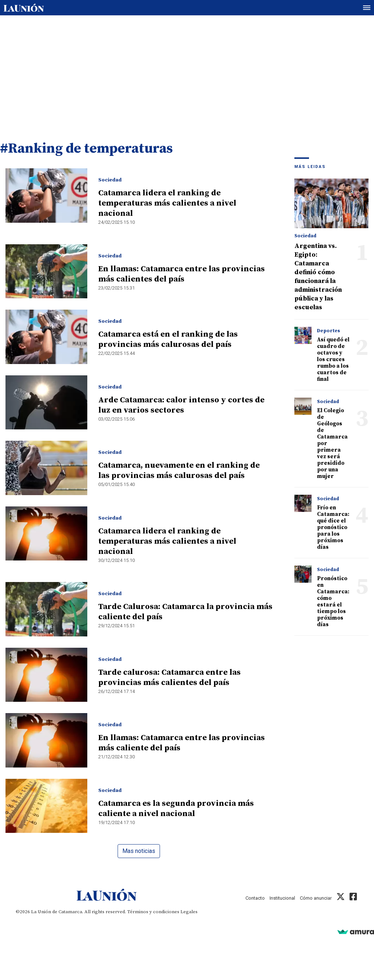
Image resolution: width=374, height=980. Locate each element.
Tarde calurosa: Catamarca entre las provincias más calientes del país (169, 677)
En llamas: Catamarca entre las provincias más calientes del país (182, 274)
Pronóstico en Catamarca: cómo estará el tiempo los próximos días (333, 602)
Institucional (282, 898)
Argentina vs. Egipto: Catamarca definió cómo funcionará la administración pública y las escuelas (318, 277)
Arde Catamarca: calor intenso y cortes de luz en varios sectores (181, 405)
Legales (189, 912)
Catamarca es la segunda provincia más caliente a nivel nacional (176, 809)
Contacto (255, 898)
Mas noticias (139, 851)
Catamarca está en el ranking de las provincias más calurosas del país (168, 339)
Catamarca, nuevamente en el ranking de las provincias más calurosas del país (179, 470)
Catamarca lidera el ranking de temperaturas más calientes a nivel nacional (167, 203)
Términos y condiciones (153, 912)
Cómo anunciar (316, 898)
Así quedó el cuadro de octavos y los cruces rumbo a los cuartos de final (333, 359)
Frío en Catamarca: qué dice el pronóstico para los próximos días (333, 527)
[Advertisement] (187, 70)
